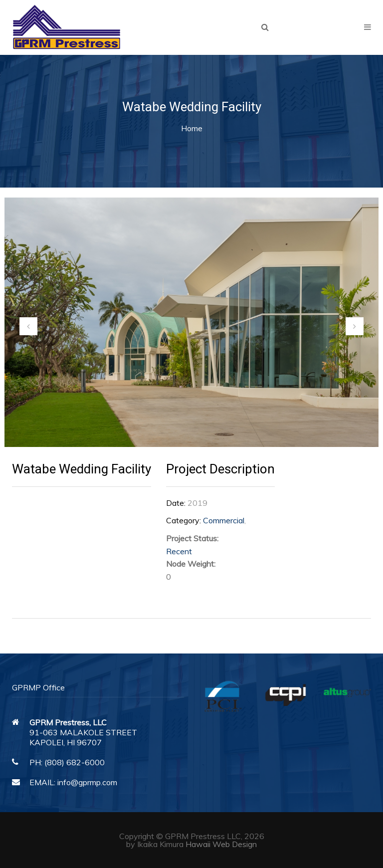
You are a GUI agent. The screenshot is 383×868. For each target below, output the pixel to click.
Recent (179, 551)
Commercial (224, 520)
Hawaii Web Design (221, 844)
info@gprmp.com (87, 782)
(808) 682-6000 (75, 762)
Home (192, 128)
